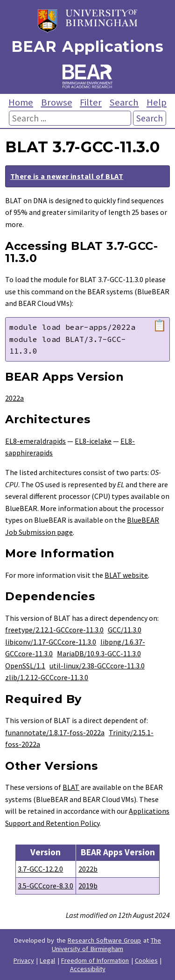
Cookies (146, 960)
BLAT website (126, 575)
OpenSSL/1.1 (25, 666)
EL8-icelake (93, 441)
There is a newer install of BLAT (67, 176)
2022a (14, 398)
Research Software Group (105, 940)
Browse (57, 102)
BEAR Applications (87, 46)
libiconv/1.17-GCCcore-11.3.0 (51, 642)
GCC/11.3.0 (125, 630)
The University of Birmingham (106, 944)
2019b (88, 886)
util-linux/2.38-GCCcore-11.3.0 (97, 666)
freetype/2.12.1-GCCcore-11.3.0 (54, 630)
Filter (91, 102)
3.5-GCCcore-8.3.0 (45, 886)
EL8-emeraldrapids (35, 441)
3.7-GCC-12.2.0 (40, 869)
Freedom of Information (95, 960)
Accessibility (88, 969)
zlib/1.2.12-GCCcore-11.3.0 (47, 677)
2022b (88, 869)
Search (124, 102)
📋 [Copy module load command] (160, 326)
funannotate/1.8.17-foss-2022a (55, 732)
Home (21, 102)
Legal (47, 960)
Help (157, 102)
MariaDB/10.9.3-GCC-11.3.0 (99, 653)
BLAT (71, 787)
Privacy (24, 960)
